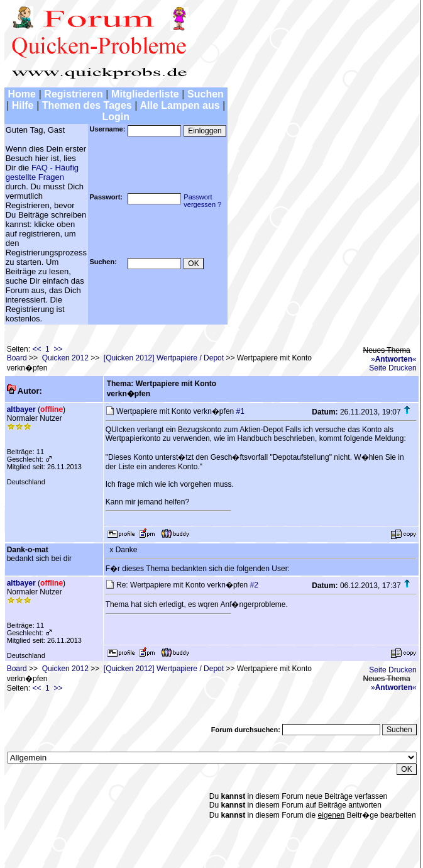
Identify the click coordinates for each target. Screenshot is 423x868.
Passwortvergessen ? (202, 201)
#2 (254, 585)
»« (394, 359)
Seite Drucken (393, 368)
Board (17, 358)
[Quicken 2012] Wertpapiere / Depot (164, 358)
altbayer (21, 409)
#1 (240, 411)
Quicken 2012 (65, 358)
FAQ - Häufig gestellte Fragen (42, 172)
